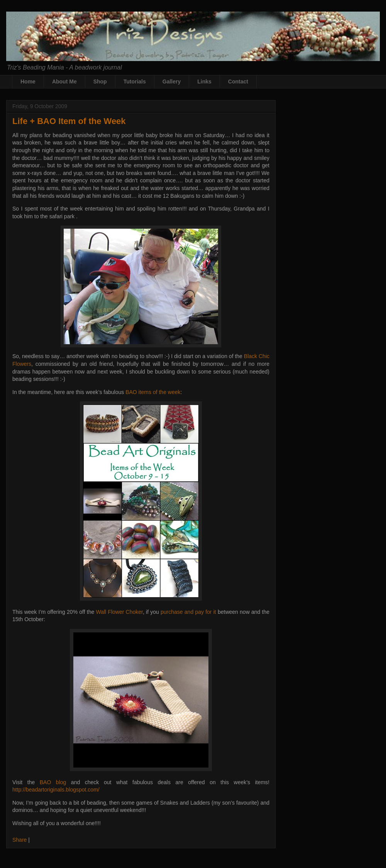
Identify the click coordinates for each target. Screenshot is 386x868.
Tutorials (135, 82)
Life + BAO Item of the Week (69, 121)
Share (19, 840)
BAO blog (53, 782)
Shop (100, 82)
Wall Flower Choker (119, 612)
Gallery (172, 82)
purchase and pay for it (188, 612)
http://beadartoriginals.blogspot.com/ (56, 790)
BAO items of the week (153, 392)
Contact (238, 82)
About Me (64, 82)
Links (204, 82)
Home (28, 82)
